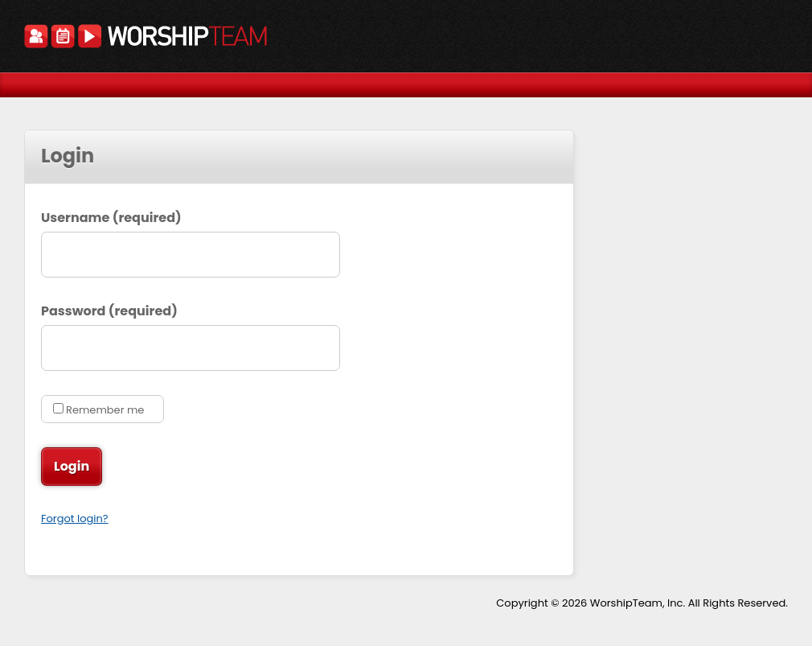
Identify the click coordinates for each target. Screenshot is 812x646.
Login (74, 467)
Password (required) (109, 311)
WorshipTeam (146, 38)
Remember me (105, 410)
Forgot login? (75, 518)
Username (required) (111, 218)
